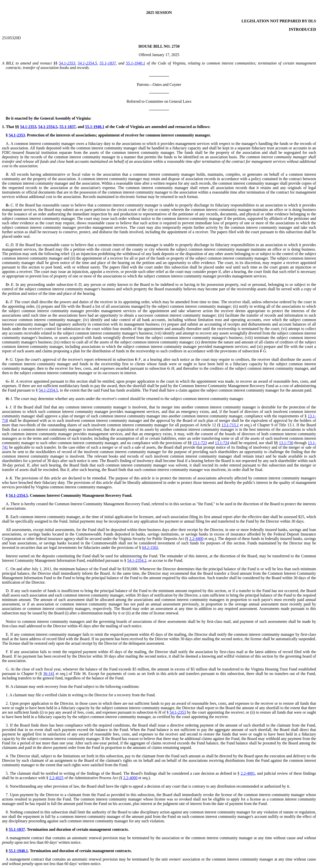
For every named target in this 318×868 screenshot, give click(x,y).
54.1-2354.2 (137, 560)
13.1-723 (200, 443)
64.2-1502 (150, 548)
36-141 (49, 674)
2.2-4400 (196, 539)
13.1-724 (222, 443)
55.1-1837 (108, 63)
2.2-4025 (56, 778)
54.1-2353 (67, 63)
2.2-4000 (130, 778)
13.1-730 (286, 443)
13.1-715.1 (230, 425)
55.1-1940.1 (136, 63)
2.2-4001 (248, 773)
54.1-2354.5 (87, 63)
